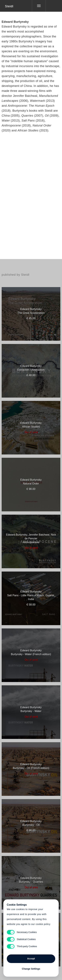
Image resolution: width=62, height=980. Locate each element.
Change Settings (31, 969)
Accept (31, 959)
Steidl (9, 6)
